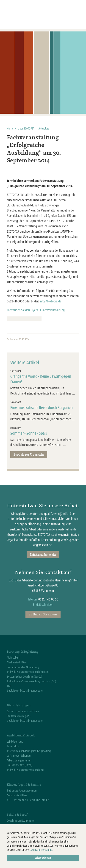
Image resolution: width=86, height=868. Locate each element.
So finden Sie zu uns (43, 614)
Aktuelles (44, 129)
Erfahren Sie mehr (43, 555)
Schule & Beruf (17, 814)
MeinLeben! (14, 658)
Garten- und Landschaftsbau (23, 711)
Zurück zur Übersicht (29, 454)
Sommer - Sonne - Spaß (29, 433)
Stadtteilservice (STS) (19, 716)
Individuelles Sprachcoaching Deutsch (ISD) (31, 681)
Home (10, 129)
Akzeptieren (43, 858)
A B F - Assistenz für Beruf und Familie (28, 800)
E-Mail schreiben (43, 605)
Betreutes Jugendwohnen (22, 791)
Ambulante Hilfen (17, 795)
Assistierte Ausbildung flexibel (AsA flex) (29, 751)
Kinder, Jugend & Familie (24, 784)
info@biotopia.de (50, 301)
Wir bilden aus (15, 742)
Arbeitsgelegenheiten (19, 761)
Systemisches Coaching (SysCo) (24, 677)
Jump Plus (13, 746)
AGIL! (10, 686)
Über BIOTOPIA (26, 129)
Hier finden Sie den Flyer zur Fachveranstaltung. (36, 310)
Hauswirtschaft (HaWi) (19, 765)
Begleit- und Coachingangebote (25, 691)
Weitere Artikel (25, 363)
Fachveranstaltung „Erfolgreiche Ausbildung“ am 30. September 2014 (34, 149)
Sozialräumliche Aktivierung (23, 667)
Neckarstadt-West (17, 662)
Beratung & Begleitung (23, 651)
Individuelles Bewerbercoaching (25, 770)
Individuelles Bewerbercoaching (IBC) (28, 672)
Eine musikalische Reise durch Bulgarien (42, 408)
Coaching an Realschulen (21, 821)
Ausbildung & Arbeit (21, 735)
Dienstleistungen (19, 705)
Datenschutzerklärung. (41, 850)
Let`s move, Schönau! (19, 756)
